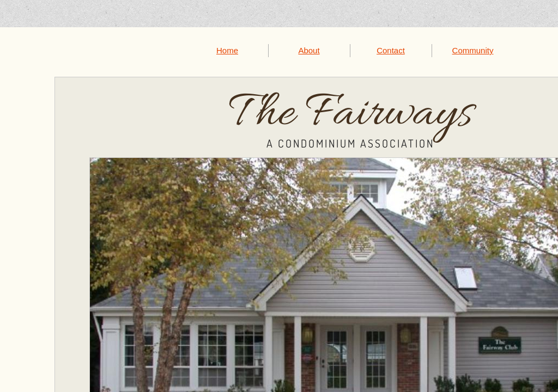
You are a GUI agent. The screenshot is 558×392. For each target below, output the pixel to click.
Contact (391, 50)
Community (473, 50)
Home (227, 50)
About (309, 50)
